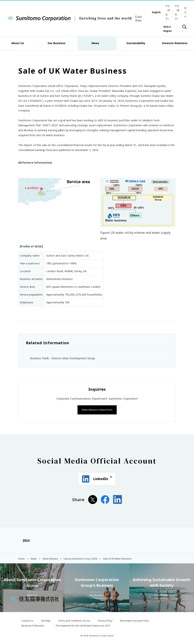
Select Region (168, 29)
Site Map (46, 620)
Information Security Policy (134, 620)
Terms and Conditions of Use (74, 620)
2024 (24, 540)
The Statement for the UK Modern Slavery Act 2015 (83, 625)
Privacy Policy (105, 620)
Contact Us (27, 620)
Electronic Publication (33, 625)
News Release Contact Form (97, 409)
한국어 (185, 12)
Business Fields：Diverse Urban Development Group (63, 358)
